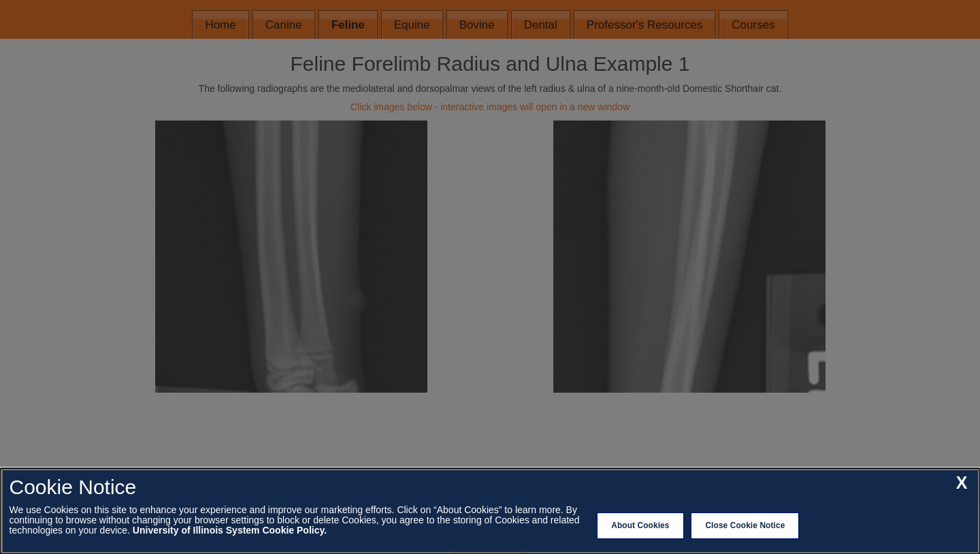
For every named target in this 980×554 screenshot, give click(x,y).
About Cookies (640, 525)
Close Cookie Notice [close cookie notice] (745, 525)
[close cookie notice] (962, 483)
